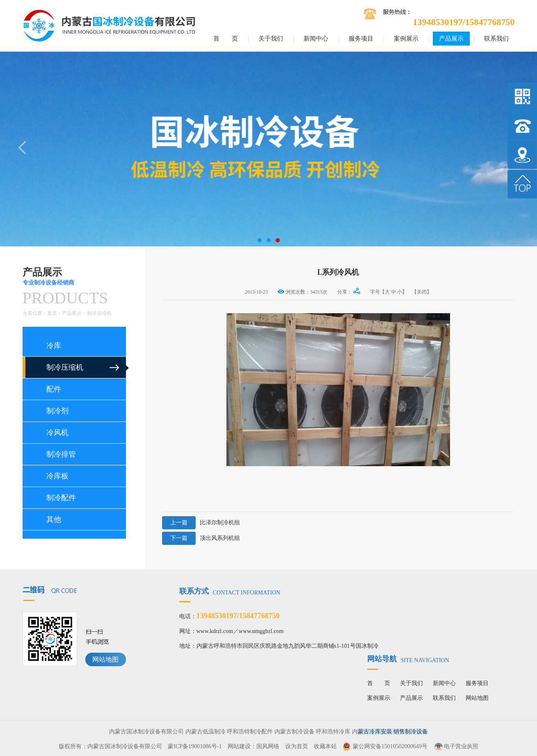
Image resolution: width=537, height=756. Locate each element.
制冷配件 (61, 498)
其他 (54, 519)
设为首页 (297, 746)
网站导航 (408, 659)
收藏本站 (325, 746)
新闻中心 (316, 39)
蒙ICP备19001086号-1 (195, 746)
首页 (52, 313)
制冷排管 (61, 454)
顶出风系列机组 (201, 538)
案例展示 (406, 39)
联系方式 (230, 591)
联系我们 (496, 39)
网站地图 (105, 659)
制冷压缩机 (99, 313)
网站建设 (239, 746)
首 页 (226, 39)
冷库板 (57, 476)
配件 (54, 389)
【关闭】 (422, 292)
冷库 (54, 346)
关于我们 (271, 39)
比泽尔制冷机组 (201, 523)
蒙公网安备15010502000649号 (390, 746)
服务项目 (361, 39)
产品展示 (451, 39)
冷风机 (57, 433)
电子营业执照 (456, 746)
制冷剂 (57, 411)
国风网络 (268, 746)
